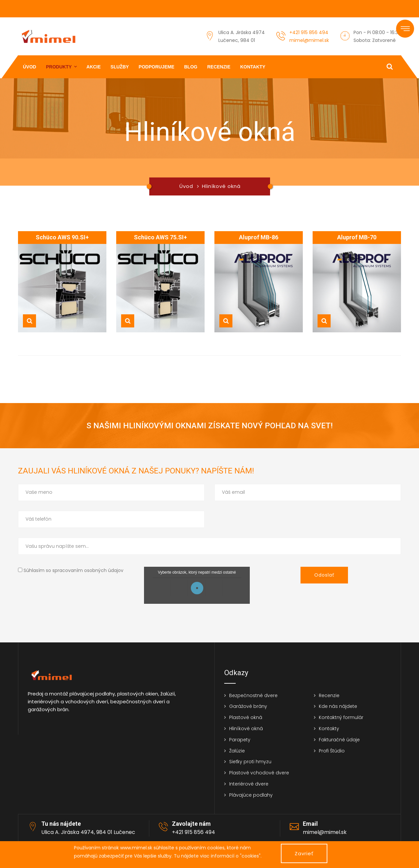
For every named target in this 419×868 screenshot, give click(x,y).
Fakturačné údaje (339, 740)
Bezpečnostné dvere (253, 695)
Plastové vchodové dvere (259, 773)
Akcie (94, 67)
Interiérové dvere (249, 784)
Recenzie (219, 67)
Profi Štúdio (332, 751)
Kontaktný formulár (341, 717)
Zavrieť (304, 853)
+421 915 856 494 (309, 32)
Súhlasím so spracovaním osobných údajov (73, 570)
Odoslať (324, 575)
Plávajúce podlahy (251, 795)
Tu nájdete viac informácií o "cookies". (218, 856)
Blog (191, 67)
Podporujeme (157, 67)
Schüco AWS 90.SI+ (62, 237)
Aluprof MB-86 (259, 237)
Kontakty (253, 67)
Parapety (240, 740)
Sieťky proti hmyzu (250, 762)
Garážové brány (248, 706)
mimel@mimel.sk (309, 40)
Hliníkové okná (246, 729)
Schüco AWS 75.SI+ (160, 237)
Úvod (29, 67)
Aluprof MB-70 (357, 237)
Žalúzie (237, 751)
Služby (120, 67)
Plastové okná (246, 717)
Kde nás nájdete (338, 706)
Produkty (59, 67)
